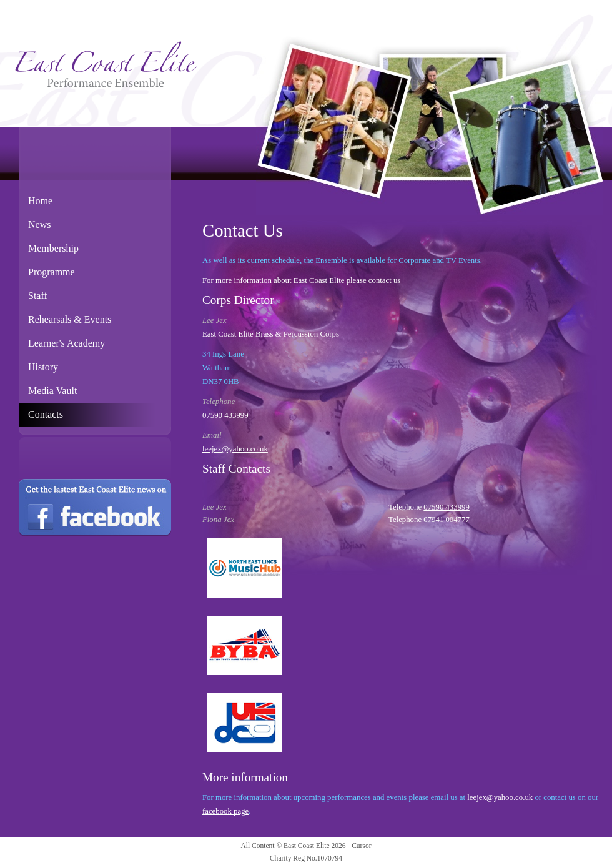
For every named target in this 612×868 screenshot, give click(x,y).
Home (40, 201)
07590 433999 (447, 507)
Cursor (361, 846)
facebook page (225, 811)
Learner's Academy (67, 343)
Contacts (46, 414)
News (39, 224)
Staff (38, 296)
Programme (52, 272)
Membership (53, 248)
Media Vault (52, 391)
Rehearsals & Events (70, 319)
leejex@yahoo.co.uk (235, 449)
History (43, 367)
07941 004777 (447, 520)
